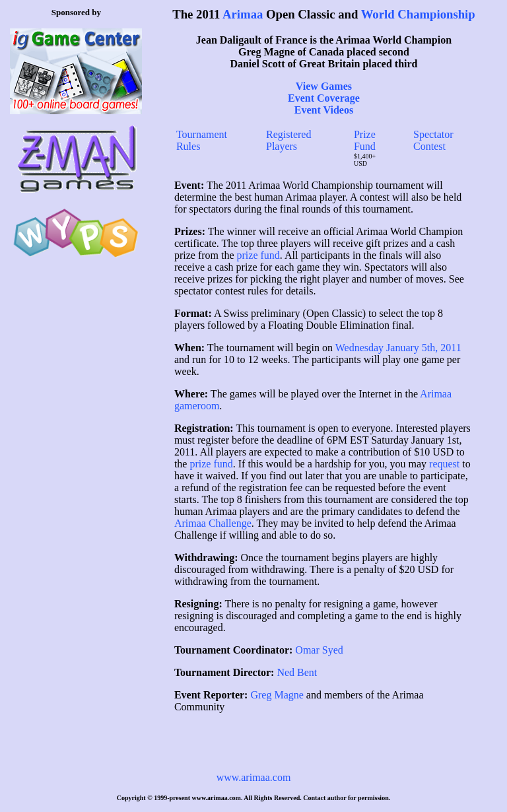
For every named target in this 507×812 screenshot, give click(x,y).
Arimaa (243, 14)
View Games (324, 86)
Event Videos (324, 110)
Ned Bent (297, 672)
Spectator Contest (433, 140)
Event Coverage (324, 98)
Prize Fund (365, 140)
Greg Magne (277, 695)
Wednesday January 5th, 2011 (398, 348)
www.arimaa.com (254, 777)
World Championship (418, 14)
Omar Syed (319, 650)
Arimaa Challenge (213, 523)
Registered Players (288, 140)
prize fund (258, 255)
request (444, 464)
